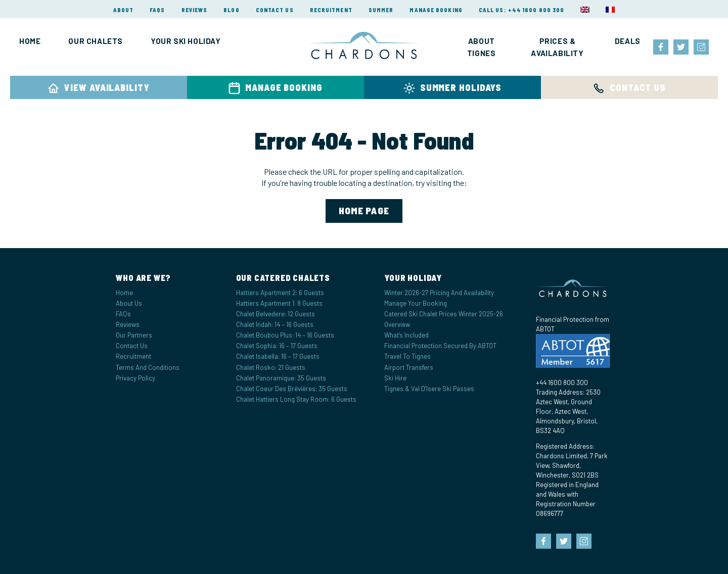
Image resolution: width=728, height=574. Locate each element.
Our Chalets (96, 41)
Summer (381, 10)
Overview (397, 324)
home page (364, 210)
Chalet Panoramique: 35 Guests (281, 378)
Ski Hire (395, 378)
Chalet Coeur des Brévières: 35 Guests (292, 389)
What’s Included (406, 335)
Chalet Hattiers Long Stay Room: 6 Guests (296, 399)
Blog (231, 10)
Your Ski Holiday (186, 41)
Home (30, 41)
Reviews (195, 10)
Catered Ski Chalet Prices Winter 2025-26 (444, 314)
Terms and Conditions (148, 367)
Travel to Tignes (407, 356)
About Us (129, 303)
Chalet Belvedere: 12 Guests (276, 314)
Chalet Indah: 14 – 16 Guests (275, 324)
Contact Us (275, 10)
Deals (628, 41)
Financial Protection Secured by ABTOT (440, 346)
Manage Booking (436, 10)
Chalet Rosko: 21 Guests (271, 367)
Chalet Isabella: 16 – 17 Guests (278, 356)
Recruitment (331, 10)
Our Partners (134, 335)
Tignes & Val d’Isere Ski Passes (429, 389)
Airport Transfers (409, 367)
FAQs (157, 10)
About (124, 10)
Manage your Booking (416, 303)
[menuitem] (585, 10)
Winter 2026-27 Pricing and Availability (439, 293)
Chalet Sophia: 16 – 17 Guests (277, 346)
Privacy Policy (135, 378)
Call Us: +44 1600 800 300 (522, 10)
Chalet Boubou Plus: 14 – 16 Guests (285, 335)
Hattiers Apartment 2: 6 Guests (280, 293)
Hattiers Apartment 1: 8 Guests (279, 303)
